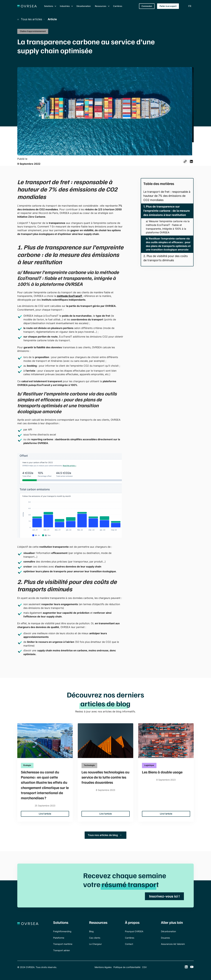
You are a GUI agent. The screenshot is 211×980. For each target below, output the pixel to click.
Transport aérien (61, 950)
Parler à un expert (168, 6)
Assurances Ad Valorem (173, 944)
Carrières (118, 6)
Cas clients (95, 938)
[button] (50, 6)
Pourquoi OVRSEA (134, 931)
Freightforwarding (62, 931)
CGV (144, 967)
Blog (91, 931)
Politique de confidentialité (127, 967)
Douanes (165, 938)
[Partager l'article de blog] (185, 161)
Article (52, 19)
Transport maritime (63, 944)
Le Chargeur (95, 944)
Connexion (147, 6)
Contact (129, 944)
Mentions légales (103, 967)
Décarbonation (84, 6)
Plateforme (59, 938)
